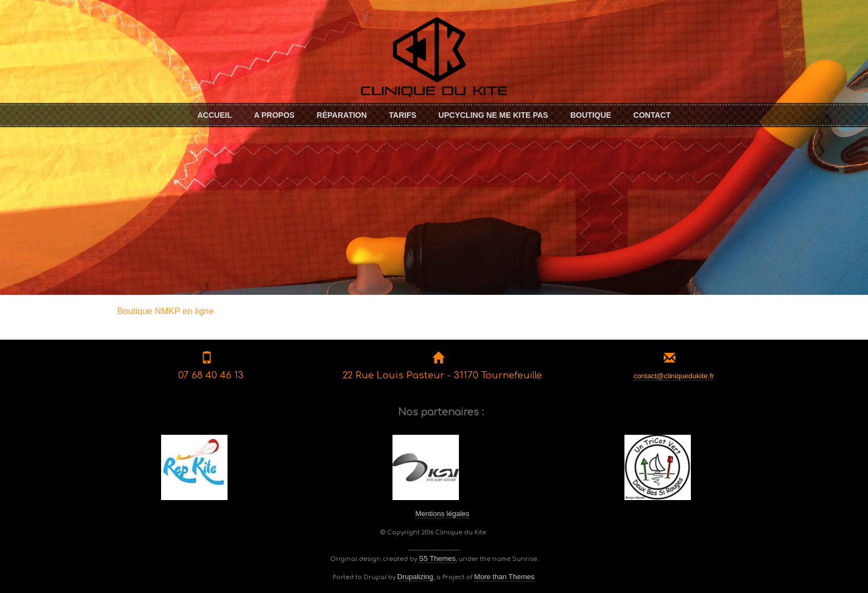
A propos (274, 115)
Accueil (214, 115)
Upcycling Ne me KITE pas (493, 115)
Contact (652, 115)
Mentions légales (442, 514)
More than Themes (505, 577)
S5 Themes (437, 558)
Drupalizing (415, 577)
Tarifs (403, 115)
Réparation (342, 115)
